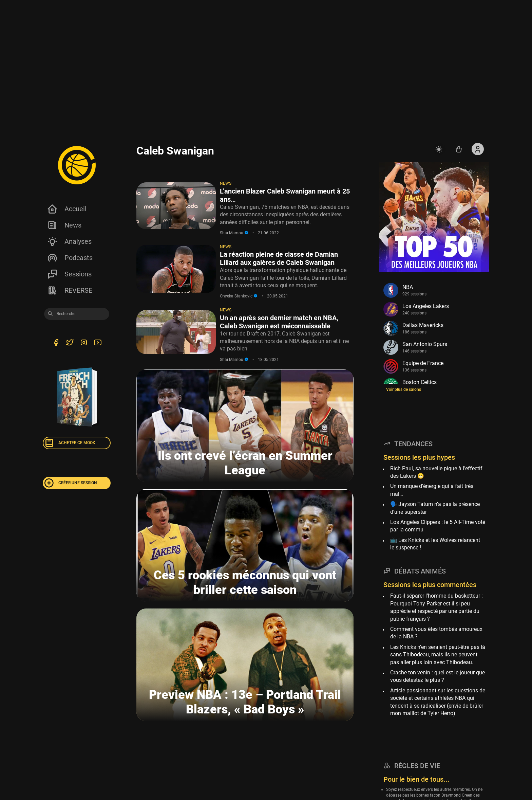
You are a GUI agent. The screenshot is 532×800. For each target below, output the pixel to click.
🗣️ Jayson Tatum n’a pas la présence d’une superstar (435, 508)
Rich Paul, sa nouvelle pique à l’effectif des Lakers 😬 (436, 472)
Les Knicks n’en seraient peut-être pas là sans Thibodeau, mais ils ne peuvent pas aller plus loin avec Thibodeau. (438, 655)
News (64, 225)
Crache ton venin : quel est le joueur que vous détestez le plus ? (438, 676)
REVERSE (70, 290)
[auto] (440, 149)
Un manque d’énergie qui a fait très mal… (432, 490)
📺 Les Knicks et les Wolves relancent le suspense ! (435, 544)
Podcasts (70, 258)
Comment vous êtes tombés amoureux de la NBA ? (436, 633)
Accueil (67, 209)
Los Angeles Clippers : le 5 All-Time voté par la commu (438, 526)
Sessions (69, 274)
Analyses (69, 241)
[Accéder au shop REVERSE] (459, 149)
